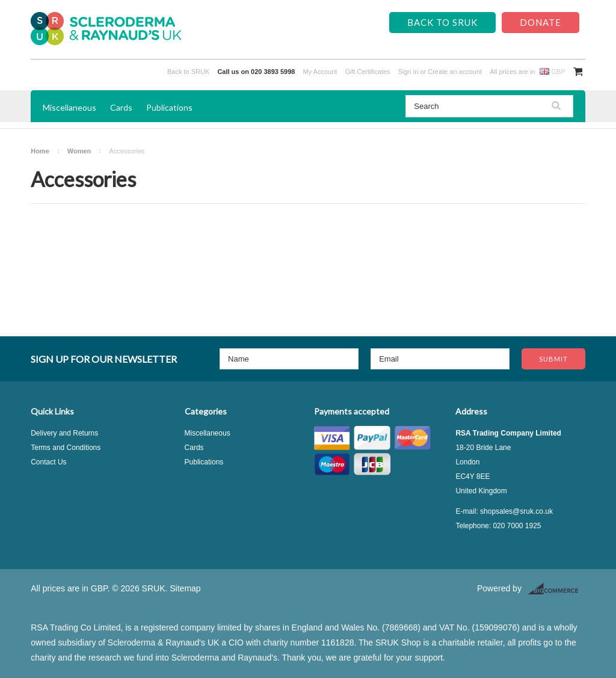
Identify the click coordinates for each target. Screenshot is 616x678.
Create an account (455, 72)
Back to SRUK (442, 22)
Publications (169, 107)
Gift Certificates (367, 72)
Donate (541, 22)
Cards (121, 107)
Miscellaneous (69, 107)
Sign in (408, 72)
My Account (320, 72)
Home (40, 151)
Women (79, 151)
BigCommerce (557, 589)
